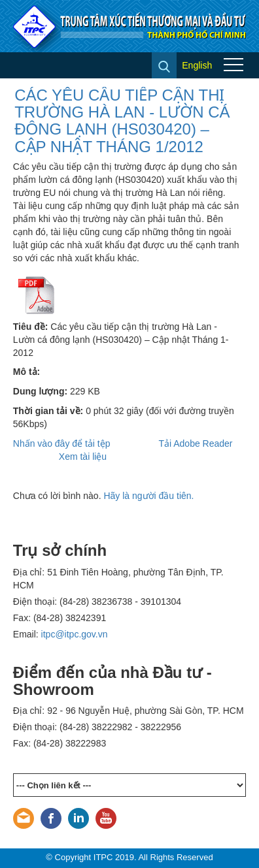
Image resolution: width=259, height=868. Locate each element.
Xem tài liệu (83, 457)
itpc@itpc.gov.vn (75, 634)
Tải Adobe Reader (195, 443)
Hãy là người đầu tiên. (148, 496)
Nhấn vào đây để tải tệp (62, 443)
